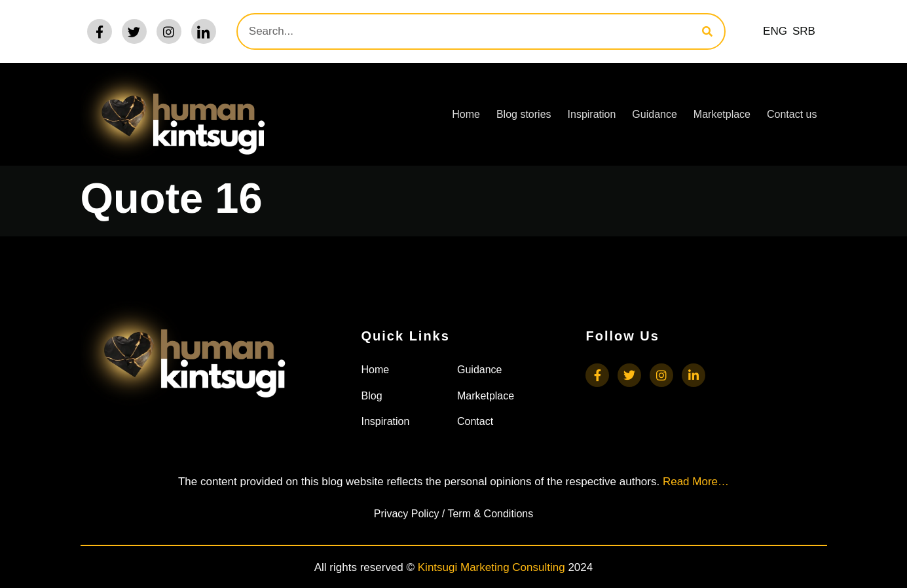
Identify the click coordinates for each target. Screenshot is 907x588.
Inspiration (592, 114)
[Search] (707, 31)
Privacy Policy (407, 514)
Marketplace (722, 114)
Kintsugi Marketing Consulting (491, 567)
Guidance (655, 114)
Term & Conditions (490, 514)
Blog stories (524, 114)
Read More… (696, 482)
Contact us (792, 114)
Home (466, 114)
